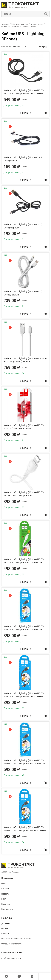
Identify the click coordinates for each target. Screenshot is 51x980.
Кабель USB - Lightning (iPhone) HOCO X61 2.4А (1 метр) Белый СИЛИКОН (24, 561)
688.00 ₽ (25, 770)
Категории (5, 24)
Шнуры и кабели (37, 24)
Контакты (6, 889)
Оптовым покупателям (12, 944)
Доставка (6, 923)
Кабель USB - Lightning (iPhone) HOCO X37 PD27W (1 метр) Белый (24, 494)
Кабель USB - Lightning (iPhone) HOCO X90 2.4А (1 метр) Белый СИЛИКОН (24, 628)
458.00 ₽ (25, 435)
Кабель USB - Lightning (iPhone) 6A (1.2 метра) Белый (24, 293)
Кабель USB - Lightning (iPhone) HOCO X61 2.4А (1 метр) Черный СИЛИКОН (24, 92)
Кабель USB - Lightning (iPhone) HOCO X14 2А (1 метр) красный (24, 427)
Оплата (5, 928)
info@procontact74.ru (11, 958)
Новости (5, 894)
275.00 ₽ (25, 301)
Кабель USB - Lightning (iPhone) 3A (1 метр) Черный (23, 226)
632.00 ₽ (25, 100)
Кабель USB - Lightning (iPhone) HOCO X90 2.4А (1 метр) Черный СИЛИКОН (24, 695)
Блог (3, 899)
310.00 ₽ (25, 368)
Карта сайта (7, 909)
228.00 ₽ (25, 234)
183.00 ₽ (25, 167)
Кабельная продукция (20, 24)
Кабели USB (6, 26)
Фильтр (43, 47)
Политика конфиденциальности (16, 939)
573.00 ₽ (25, 569)
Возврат (5, 934)
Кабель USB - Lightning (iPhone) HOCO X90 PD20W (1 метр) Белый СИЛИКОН (24, 762)
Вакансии (6, 904)
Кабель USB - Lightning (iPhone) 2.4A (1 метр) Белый (24, 159)
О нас (4, 884)
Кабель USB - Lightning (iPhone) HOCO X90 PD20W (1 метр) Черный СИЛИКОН (25, 829)
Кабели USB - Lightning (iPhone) (24, 26)
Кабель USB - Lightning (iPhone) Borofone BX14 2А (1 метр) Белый (25, 360)
